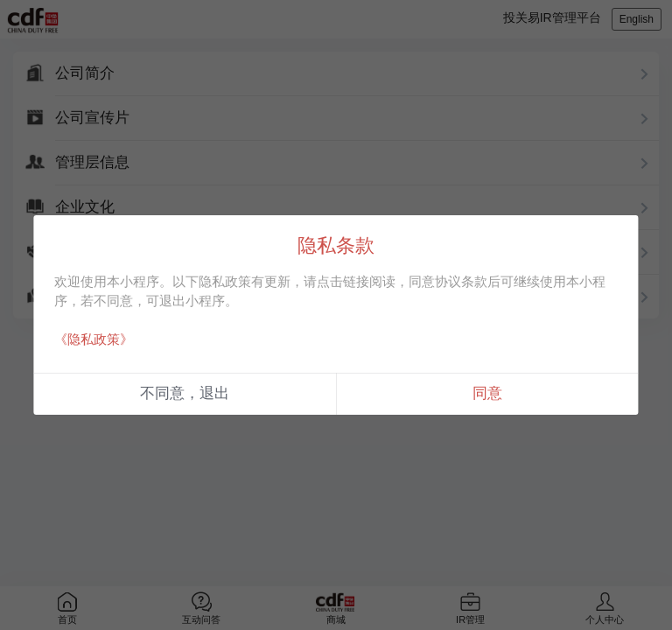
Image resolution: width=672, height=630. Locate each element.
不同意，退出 (185, 393)
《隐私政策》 (94, 339)
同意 (487, 393)
